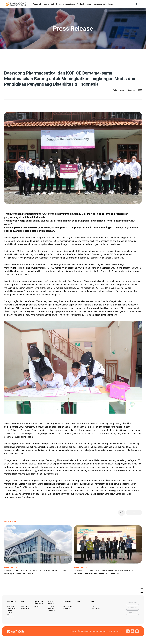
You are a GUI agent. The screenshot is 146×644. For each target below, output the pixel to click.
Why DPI (94, 606)
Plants (36, 606)
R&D (52, 4)
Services (51, 606)
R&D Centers (25, 606)
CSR (105, 4)
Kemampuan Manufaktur (65, 4)
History (9, 615)
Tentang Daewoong (41, 4)
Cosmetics (52, 611)
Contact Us (11, 617)
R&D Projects (25, 609)
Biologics (51, 609)
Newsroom (97, 4)
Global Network (12, 609)
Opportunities (95, 609)
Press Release (68, 606)
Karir (93, 602)
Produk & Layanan (84, 4)
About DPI (10, 606)
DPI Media (67, 609)
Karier (110, 4)
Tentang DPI (11, 602)
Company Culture (10, 612)
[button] (137, 4)
